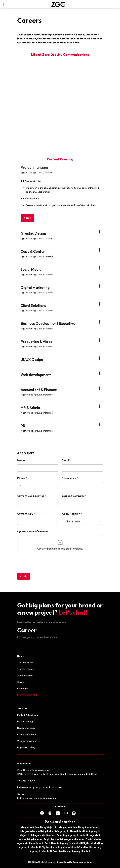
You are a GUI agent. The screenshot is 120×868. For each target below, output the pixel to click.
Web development (36, 375)
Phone (22, 478)
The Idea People (26, 663)
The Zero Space (26, 669)
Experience (70, 478)
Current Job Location (32, 496)
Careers (22, 682)
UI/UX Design (32, 360)
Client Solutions (60, 308)
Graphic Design (60, 235)
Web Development (27, 741)
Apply (27, 218)
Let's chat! (73, 612)
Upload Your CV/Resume (33, 531)
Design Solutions (26, 728)
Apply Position (72, 514)
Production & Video (60, 344)
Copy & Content (60, 253)
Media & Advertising (28, 715)
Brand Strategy (25, 721)
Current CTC (26, 514)
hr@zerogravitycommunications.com (38, 637)
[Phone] (38, 486)
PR (60, 428)
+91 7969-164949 (26, 781)
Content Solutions (27, 734)
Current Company (74, 496)
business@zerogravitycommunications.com (42, 622)
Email (66, 460)
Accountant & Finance (60, 392)
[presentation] (42, 571)
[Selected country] (20, 486)
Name (22, 460)
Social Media (60, 271)
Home (21, 656)
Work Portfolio (25, 675)
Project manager (60, 169)
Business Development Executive (60, 326)
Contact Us (23, 688)
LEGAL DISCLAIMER (27, 695)
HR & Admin (60, 410)
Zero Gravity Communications (75, 862)
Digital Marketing (60, 290)
